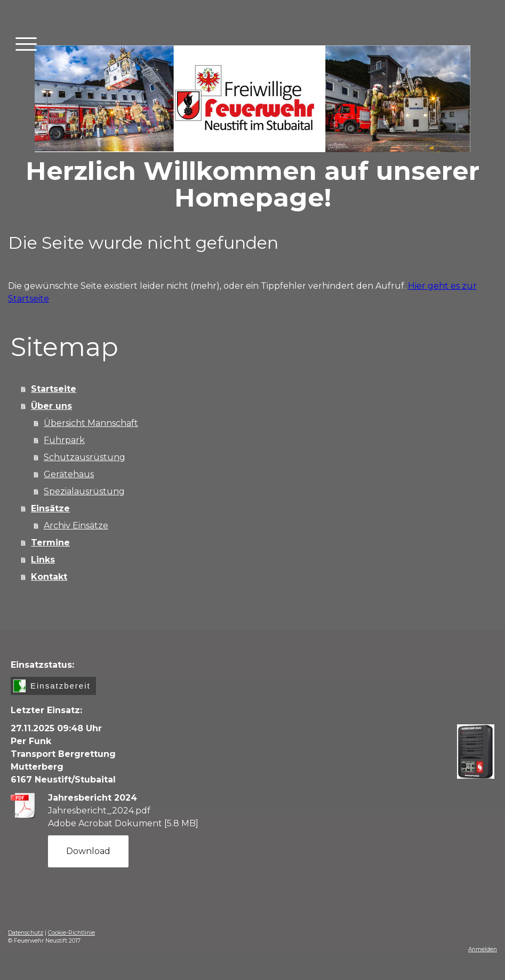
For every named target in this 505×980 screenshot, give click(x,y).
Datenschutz (26, 933)
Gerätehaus (69, 474)
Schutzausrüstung (85, 457)
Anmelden (483, 949)
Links (43, 560)
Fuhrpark (64, 440)
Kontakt (49, 577)
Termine (50, 543)
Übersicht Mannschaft (91, 423)
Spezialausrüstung (84, 491)
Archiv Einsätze (76, 525)
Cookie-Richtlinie (71, 933)
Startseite (54, 389)
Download (88, 851)
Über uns (51, 406)
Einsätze (50, 508)
